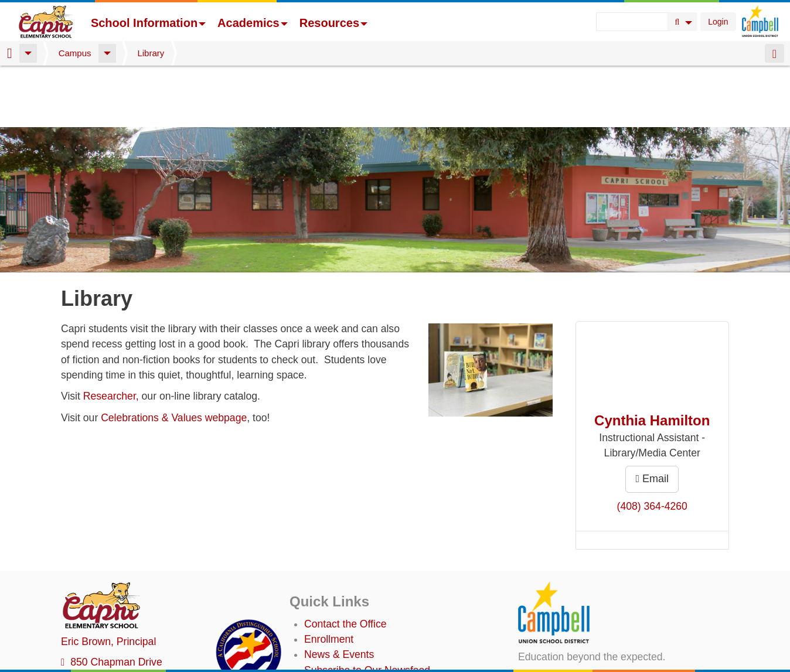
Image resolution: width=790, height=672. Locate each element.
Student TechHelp (345, 640)
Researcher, (111, 335)
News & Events (339, 593)
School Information (148, 23)
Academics (253, 23)
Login (718, 22)
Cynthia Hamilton (652, 359)
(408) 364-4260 (652, 445)
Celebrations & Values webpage (174, 356)
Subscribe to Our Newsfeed (367, 609)
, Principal (108, 580)
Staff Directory (337, 624)
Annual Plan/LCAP (347, 661)
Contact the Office (345, 562)
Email (652, 417)
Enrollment (329, 578)
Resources (333, 23)
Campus (75, 53)
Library (151, 53)
